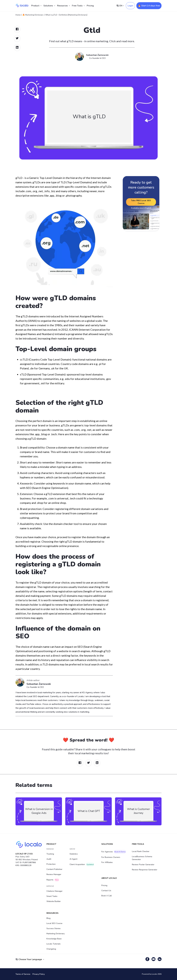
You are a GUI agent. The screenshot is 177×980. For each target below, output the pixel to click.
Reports (53, 880)
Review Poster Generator (143, 865)
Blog (48, 918)
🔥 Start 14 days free (149, 6)
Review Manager (54, 874)
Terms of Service (23, 974)
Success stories (54, 928)
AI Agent (73, 859)
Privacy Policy (39, 974)
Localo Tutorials (54, 944)
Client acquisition (82, 864)
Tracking (50, 854)
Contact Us (106, 891)
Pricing (90, 6)
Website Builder (54, 901)
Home (18, 15)
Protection (51, 864)
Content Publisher (54, 869)
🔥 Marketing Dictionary (33, 15)
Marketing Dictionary (56, 934)
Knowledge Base (54, 939)
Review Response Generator (145, 870)
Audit (49, 859)
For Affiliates (107, 862)
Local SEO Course (54, 923)
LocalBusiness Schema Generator (142, 858)
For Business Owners (111, 857)
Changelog (51, 949)
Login (130, 6)
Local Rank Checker (141, 851)
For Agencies (114, 852)
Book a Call (107, 896)
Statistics (74, 854)
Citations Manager (54, 891)
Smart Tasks (52, 896)
